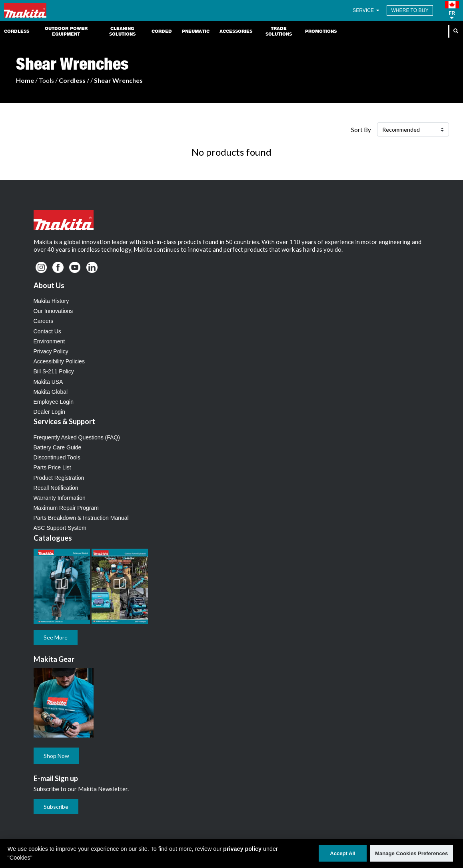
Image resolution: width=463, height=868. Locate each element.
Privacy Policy (51, 351)
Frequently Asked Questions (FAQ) (77, 437)
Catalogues (53, 538)
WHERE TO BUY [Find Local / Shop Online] (410, 10)
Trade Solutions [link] (279, 31)
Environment (49, 341)
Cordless (72, 80)
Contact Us (47, 331)
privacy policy (242, 849)
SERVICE (367, 10)
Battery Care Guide (58, 447)
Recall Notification (56, 488)
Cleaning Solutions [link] (122, 31)
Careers (44, 321)
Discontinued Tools (57, 457)
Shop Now (56, 756)
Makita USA (48, 382)
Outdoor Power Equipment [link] (66, 31)
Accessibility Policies (59, 361)
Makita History (51, 301)
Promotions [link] (321, 31)
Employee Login (54, 402)
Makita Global (51, 392)
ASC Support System (60, 528)
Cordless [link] (17, 31)
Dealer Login (49, 412)
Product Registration (59, 478)
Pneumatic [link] (196, 31)
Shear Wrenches (118, 80)
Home (25, 80)
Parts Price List (52, 467)
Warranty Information (60, 498)
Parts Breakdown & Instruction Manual (81, 518)
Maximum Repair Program (66, 508)
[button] (452, 10)
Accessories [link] (236, 31)
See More (56, 637)
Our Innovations (53, 311)
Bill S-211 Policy (54, 371)
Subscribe (56, 807)
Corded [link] (162, 31)
